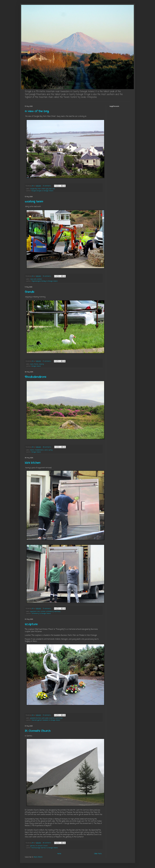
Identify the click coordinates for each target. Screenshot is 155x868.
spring (50, 450)
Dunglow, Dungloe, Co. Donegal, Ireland (42, 191)
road (32, 279)
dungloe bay (34, 189)
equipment (33, 611)
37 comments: (47, 186)
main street (41, 189)
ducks (32, 364)
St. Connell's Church (42, 846)
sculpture (31, 624)
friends (29, 292)
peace (47, 718)
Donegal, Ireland (36, 366)
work (35, 279)
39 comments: (47, 447)
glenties (33, 846)
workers (40, 279)
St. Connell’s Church (38, 731)
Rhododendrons (35, 377)
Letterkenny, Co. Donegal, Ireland (41, 614)
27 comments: (47, 361)
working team (34, 202)
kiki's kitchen (33, 463)
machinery (57, 611)
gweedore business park (37, 718)
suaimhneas (59, 718)
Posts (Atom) (38, 857)
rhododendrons (39, 450)
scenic (46, 450)
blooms (32, 450)
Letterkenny (50, 611)
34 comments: (47, 276)
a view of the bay (37, 111)
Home (59, 854)
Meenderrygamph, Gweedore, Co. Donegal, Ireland (46, 720)
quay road (49, 189)
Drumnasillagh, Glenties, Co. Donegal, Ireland (45, 848)
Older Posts (98, 854)
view (54, 189)
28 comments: (47, 843)
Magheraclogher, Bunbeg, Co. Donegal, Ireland (44, 281)
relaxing (41, 364)
